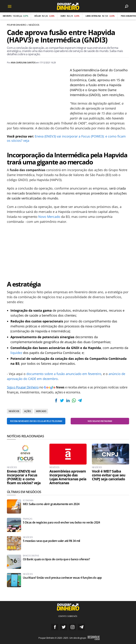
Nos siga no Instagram (100, 421)
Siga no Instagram (72, 627)
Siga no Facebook (55, 627)
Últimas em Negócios (24, 492)
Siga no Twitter (64, 627)
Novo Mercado (49, 217)
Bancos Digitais (31, 556)
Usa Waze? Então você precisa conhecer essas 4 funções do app (62, 578)
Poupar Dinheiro (16, 25)
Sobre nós (72, 616)
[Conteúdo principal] (68, 322)
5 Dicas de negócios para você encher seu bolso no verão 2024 (61, 523)
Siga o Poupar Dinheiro (23, 387)
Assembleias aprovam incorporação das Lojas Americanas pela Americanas (68, 477)
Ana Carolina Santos (23, 62)
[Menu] (10, 6)
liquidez (16, 353)
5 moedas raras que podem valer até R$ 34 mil (51, 541)
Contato (63, 616)
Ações (28, 411)
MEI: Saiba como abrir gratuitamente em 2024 (51, 504)
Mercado (41, 411)
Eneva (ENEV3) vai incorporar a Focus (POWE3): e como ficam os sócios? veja (24, 477)
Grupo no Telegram (81, 627)
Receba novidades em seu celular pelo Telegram (36, 421)
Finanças (28, 519)
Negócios (34, 25)
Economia (28, 500)
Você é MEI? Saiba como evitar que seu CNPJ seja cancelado (109, 475)
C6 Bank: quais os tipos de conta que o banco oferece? (56, 559)
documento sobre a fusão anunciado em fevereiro (64, 374)
